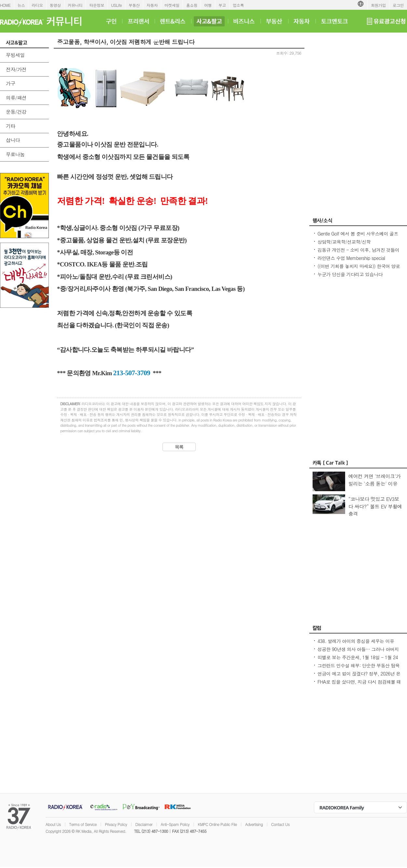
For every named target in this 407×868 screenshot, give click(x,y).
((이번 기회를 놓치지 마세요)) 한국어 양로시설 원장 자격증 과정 (359, 269)
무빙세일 (15, 55)
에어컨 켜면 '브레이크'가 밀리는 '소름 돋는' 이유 (374, 480)
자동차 (152, 5)
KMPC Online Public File (217, 824)
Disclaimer (144, 824)
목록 (179, 447)
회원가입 (378, 5)
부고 (222, 5)
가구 (11, 83)
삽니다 (13, 140)
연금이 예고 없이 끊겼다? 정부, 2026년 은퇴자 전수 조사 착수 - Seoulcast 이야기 (359, 677)
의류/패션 (16, 98)
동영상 (55, 5)
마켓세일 (172, 5)
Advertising (254, 824)
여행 (208, 5)
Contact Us (281, 824)
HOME (5, 5)
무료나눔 (15, 154)
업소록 (238, 5)
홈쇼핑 (192, 5)
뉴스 (21, 5)
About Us (53, 824)
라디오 (37, 5)
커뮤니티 (75, 5)
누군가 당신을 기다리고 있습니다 (350, 274)
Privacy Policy (116, 824)
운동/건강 (16, 112)
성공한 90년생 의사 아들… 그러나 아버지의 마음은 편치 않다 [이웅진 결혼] (358, 652)
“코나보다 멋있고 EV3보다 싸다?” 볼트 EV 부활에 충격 (375, 506)
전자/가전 (16, 69)
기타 (11, 126)
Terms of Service (83, 824)
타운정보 (97, 5)
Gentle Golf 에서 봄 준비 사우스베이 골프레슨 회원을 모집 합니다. (358, 237)
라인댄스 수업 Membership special (351, 258)
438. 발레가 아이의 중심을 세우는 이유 (356, 641)
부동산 (134, 5)
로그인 (398, 5)
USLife (116, 5)
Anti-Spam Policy (175, 824)
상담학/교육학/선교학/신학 (344, 242)
